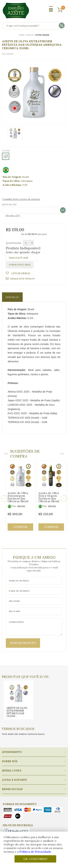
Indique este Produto (20, 279)
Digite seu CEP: (10, 205)
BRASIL (21, 506)
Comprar (20, 527)
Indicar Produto (23, 643)
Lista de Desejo (20, 273)
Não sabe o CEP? (13, 216)
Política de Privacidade (35, 852)
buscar (62, 26)
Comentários (34, 627)
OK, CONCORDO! (35, 859)
